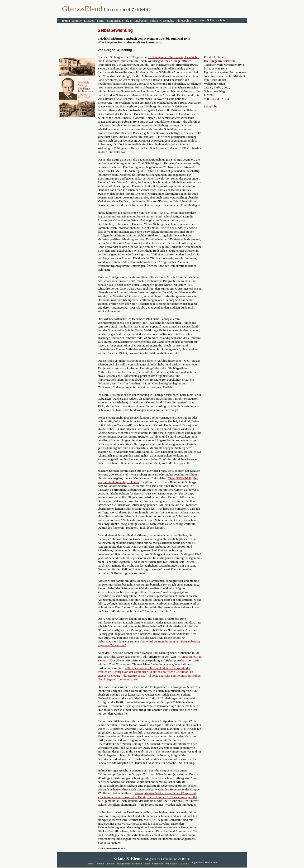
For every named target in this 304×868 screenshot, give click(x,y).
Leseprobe (211, 106)
